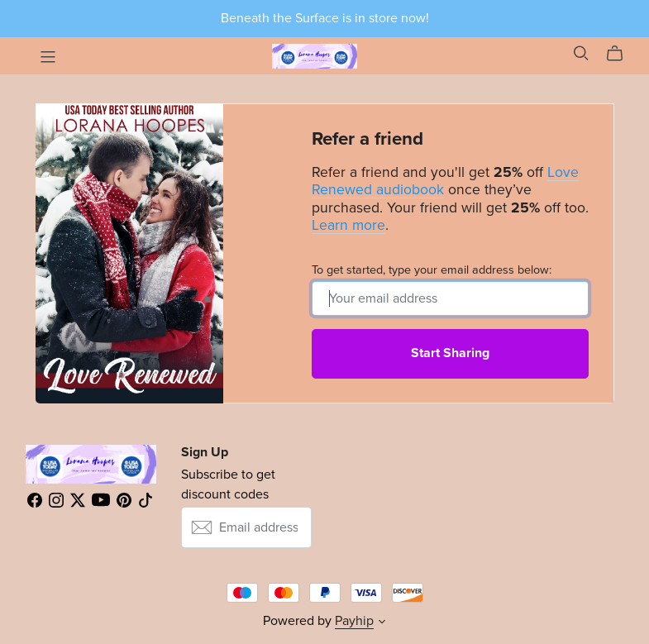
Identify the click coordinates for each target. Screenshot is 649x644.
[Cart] (621, 54)
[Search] (581, 53)
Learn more (348, 225)
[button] (382, 623)
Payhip (354, 621)
